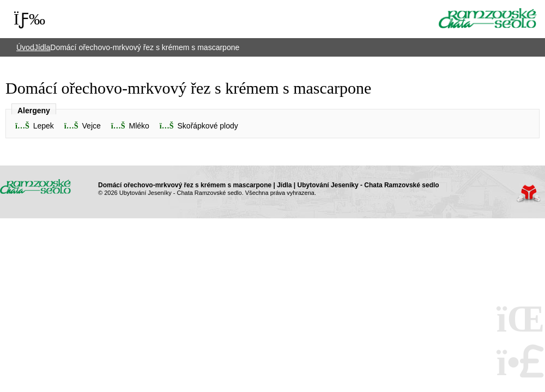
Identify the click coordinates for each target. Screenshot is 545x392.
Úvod (488, 18)
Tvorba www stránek (528, 194)
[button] (130, 126)
